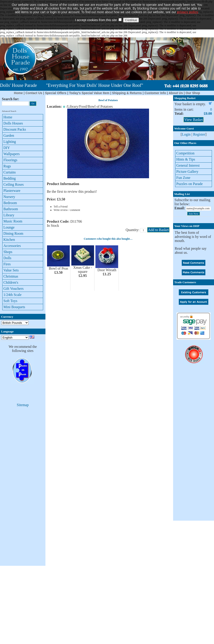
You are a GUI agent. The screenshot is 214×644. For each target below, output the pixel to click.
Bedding (10, 178)
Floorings (10, 160)
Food (83, 106)
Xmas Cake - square (83, 270)
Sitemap (23, 405)
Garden (9, 135)
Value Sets (11, 270)
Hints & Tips (186, 159)
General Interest (188, 165)
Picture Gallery (187, 172)
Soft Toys (10, 301)
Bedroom (10, 203)
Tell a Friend (61, 207)
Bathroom (11, 209)
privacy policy (188, 6)
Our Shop (193, 93)
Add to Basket (158, 230)
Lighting (10, 142)
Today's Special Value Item (89, 93)
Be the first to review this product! (72, 191)
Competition (185, 153)
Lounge (9, 227)
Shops (8, 252)
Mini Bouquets (14, 307)
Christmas (11, 276)
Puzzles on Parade (189, 184)
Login (186, 134)
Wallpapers (12, 154)
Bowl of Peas (58, 268)
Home (18, 93)
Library (9, 215)
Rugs (7, 166)
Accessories (12, 246)
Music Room (13, 221)
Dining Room (13, 233)
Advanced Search (9, 111)
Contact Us (34, 93)
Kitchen (9, 240)
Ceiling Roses (14, 184)
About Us (176, 93)
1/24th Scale (12, 295)
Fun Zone (183, 178)
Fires (7, 264)
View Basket (193, 120)
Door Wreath (107, 270)
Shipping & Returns (127, 93)
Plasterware (12, 191)
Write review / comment (67, 210)
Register (199, 134)
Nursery (9, 197)
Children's (11, 282)
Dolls (7, 258)
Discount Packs (15, 129)
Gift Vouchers (14, 289)
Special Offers (56, 93)
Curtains (10, 172)
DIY (7, 148)
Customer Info (155, 93)
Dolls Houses (13, 123)
